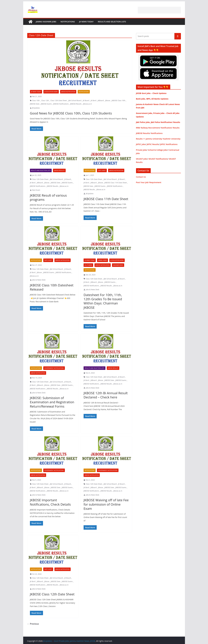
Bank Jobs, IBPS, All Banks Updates (152, 99)
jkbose (108, 101)
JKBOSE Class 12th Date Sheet (52, 594)
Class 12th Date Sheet (59, 101)
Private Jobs (141, 150)
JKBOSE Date (35, 104)
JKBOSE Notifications (61, 104)
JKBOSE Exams (46, 104)
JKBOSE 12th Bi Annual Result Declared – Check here (106, 395)
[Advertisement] (159, 10)
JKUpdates (36, 108)
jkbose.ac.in (87, 104)
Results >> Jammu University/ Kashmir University (158, 139)
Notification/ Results (170, 128)
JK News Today (86, 22)
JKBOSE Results (76, 104)
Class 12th (45, 101)
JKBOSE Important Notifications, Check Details (50, 502)
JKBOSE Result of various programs (48, 197)
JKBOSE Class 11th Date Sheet (116, 183)
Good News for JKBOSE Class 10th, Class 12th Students (71, 113)
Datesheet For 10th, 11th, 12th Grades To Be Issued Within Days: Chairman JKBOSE (103, 301)
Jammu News (103, 260)
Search (178, 36)
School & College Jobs (158, 150)
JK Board (86, 101)
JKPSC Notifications (169, 144)
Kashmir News (118, 265)
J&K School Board (75, 101)
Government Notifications (54, 368)
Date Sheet (102, 170)
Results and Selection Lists (112, 22)
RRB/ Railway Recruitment (148, 128)
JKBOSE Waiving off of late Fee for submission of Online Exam (106, 504)
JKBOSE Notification (68, 92)
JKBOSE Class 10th (118, 101)
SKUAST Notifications (158, 159)
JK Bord (93, 101)
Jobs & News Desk (39, 280)
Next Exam (36, 190)
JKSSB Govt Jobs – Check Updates (151, 93)
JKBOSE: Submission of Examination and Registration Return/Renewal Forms (52, 402)
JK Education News (51, 92)
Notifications (68, 22)
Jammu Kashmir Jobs (46, 22)
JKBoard (101, 101)
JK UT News (88, 265)
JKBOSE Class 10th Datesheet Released (52, 287)
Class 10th (36, 101)
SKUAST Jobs (142, 159)
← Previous (33, 624)
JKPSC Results (153, 144)
